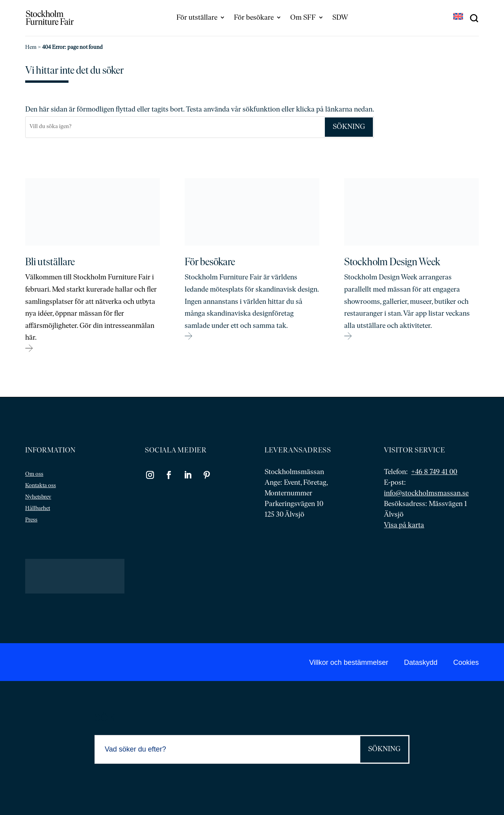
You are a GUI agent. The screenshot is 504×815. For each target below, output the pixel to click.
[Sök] (175, 127)
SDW (340, 18)
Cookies (466, 662)
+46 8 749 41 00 (434, 472)
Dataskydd (421, 662)
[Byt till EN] (458, 17)
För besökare (254, 18)
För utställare (197, 18)
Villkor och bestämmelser (349, 662)
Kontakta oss (41, 486)
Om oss (34, 474)
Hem (31, 47)
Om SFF (303, 18)
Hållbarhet (38, 509)
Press (31, 520)
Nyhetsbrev (38, 497)
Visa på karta (404, 526)
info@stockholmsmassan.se (426, 494)
